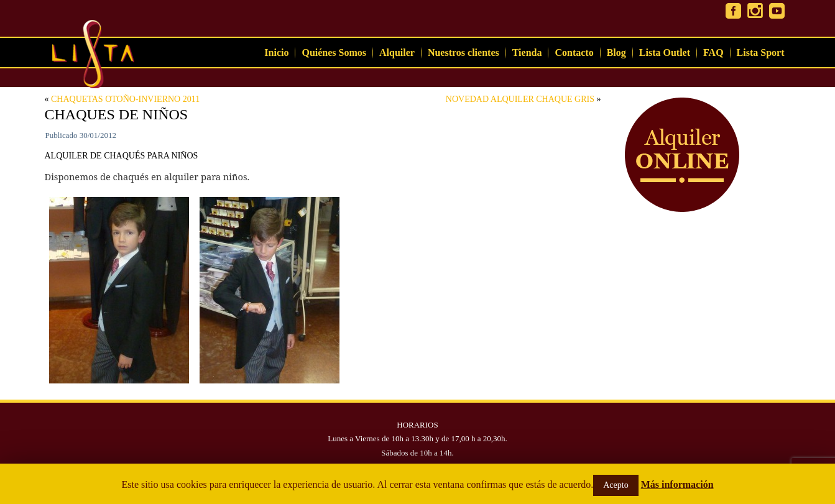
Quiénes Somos (334, 53)
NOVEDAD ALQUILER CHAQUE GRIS (520, 99)
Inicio (276, 53)
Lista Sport (761, 53)
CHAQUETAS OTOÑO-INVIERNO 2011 (125, 99)
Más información (677, 484)
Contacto (574, 53)
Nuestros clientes (464, 53)
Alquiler (397, 53)
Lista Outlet (665, 53)
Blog (616, 53)
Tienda (527, 53)
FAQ (713, 53)
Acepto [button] (616, 485)
